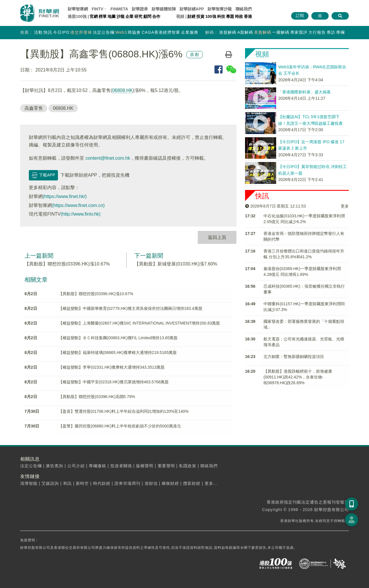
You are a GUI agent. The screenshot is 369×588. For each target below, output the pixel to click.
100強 (211, 16)
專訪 (331, 32)
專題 (230, 16)
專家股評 (299, 32)
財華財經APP (192, 9)
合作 (156, 16)
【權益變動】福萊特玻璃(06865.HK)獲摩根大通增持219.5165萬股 (118, 353)
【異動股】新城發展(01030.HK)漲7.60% (176, 264)
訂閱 (300, 16)
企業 (129, 16)
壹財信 (151, 483)
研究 (138, 16)
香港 (248, 16)
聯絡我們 (244, 9)
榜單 (103, 16)
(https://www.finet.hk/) (65, 196)
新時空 (82, 483)
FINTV (97, 9)
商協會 (134, 32)
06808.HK (122, 90)
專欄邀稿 (97, 466)
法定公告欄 (104, 32)
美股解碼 (263, 32)
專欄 (340, 32)
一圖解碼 (281, 32)
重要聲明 (166, 466)
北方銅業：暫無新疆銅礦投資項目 (294, 357)
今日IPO (61, 32)
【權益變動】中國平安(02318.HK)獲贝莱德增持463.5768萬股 (114, 382)
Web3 (121, 32)
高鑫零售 (34, 108)
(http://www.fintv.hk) (80, 214)
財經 (191, 16)
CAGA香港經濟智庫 (161, 32)
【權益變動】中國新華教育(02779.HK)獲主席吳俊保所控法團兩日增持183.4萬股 (130, 308)
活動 (38, 32)
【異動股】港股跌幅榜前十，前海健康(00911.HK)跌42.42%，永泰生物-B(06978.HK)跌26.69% (298, 377)
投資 (200, 16)
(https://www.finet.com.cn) (78, 205)
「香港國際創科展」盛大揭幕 (304, 92)
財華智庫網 (78, 9)
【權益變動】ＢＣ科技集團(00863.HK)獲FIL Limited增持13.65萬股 (118, 338)
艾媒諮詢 (50, 483)
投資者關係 (121, 466)
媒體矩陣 (164, 9)
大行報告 (317, 32)
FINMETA (119, 9)
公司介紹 (76, 466)
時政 (239, 16)
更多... (211, 483)
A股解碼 (245, 32)
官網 (94, 16)
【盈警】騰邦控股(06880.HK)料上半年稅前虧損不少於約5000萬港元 (120, 426)
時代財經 (102, 483)
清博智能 (29, 483)
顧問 (147, 16)
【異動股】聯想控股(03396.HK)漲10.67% (67, 264)
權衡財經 (170, 483)
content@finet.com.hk (108, 158)
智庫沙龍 (220, 9)
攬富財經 (192, 483)
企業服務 (190, 32)
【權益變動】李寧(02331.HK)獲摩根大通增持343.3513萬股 (112, 367)
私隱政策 (188, 466)
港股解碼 (228, 32)
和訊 (67, 483)
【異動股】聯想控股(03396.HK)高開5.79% (97, 397)
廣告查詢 (54, 466)
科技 (221, 16)
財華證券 (140, 9)
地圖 (112, 16)
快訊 (48, 32)
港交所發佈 (81, 32)
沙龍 (121, 16)
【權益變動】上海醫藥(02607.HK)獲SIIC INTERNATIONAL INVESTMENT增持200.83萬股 (139, 323)
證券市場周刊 (127, 483)
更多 (345, 206)
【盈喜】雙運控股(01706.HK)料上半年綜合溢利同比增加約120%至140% (124, 411)
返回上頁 (217, 237)
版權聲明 (145, 466)
